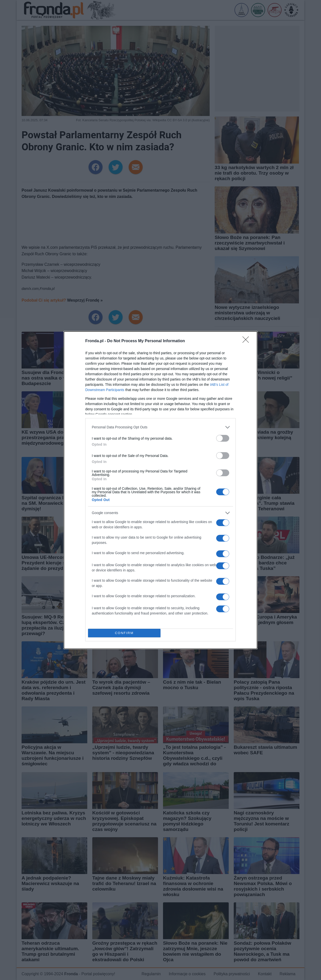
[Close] (247, 341)
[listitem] (160, 427)
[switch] (223, 438)
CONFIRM (124, 633)
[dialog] (160, 490)
